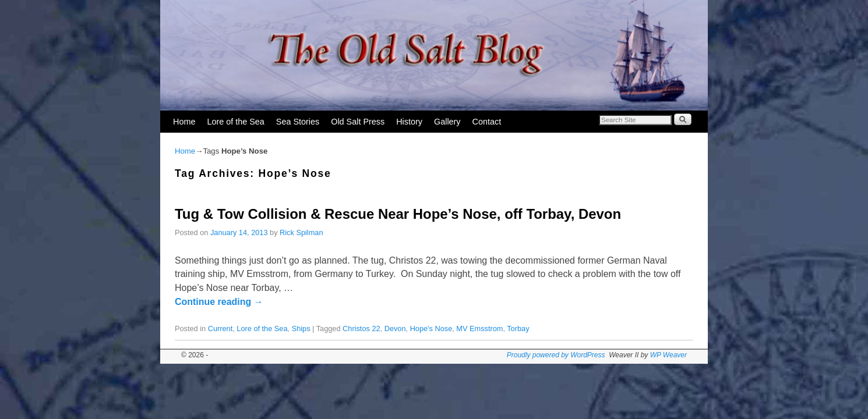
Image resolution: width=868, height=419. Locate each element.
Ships (301, 329)
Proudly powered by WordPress (556, 355)
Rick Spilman (301, 232)
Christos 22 (361, 329)
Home (184, 122)
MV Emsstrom (479, 329)
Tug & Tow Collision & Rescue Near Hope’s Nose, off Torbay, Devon (398, 214)
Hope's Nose (431, 329)
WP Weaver (668, 355)
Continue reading (219, 302)
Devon (395, 329)
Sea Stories (298, 122)
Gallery (447, 122)
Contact (487, 122)
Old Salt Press (358, 122)
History (409, 122)
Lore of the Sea (235, 122)
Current (220, 329)
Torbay (518, 329)
